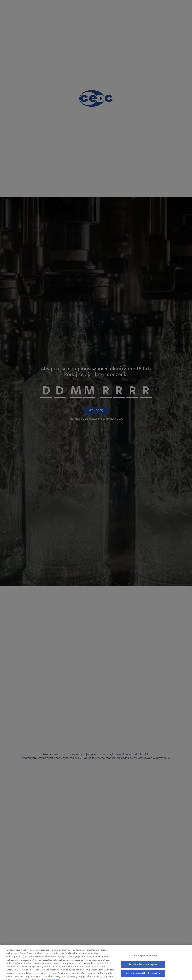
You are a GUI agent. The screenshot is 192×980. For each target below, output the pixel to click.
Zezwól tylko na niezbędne (143, 968)
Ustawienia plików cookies (143, 960)
